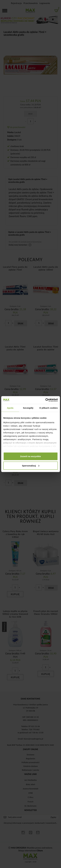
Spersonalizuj (31, 465)
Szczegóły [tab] (28, 408)
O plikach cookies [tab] (49, 408)
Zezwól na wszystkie (31, 456)
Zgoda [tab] (10, 408)
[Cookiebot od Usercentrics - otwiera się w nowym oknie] (45, 400)
